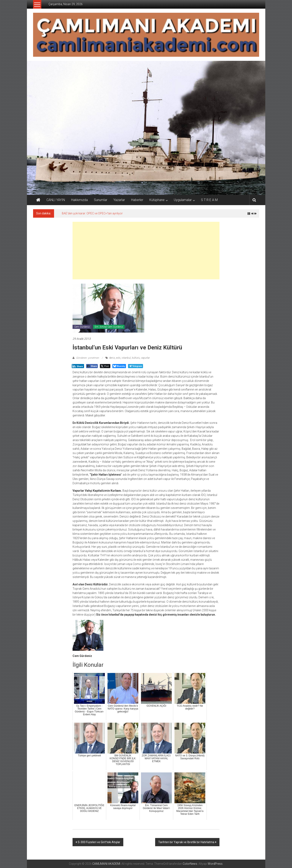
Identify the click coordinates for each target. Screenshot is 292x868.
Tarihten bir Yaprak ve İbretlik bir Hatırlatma (186, 842)
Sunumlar (101, 200)
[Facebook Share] (92, 366)
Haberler (137, 200)
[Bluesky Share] (119, 366)
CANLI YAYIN (56, 200)
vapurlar (145, 358)
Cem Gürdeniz (82, 327)
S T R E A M (209, 200)
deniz (112, 358)
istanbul (126, 358)
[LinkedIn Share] (78, 366)
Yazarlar (119, 200)
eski (118, 358)
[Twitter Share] (105, 366)
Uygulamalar (183, 200)
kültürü (136, 358)
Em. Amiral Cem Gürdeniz (109, 327)
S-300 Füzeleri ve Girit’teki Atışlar (99, 842)
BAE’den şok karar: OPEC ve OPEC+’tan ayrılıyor (92, 213)
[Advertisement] (146, 251)
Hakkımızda (79, 200)
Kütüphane (157, 200)
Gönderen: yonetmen (88, 358)
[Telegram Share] (135, 366)
